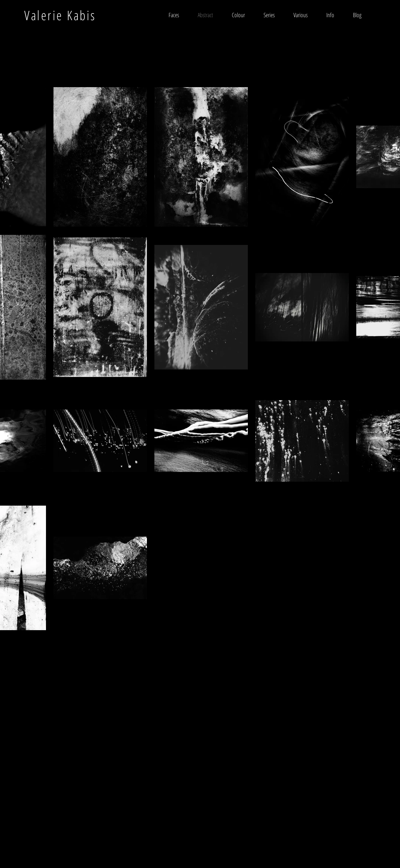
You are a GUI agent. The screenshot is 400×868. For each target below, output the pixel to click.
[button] (269, 15)
